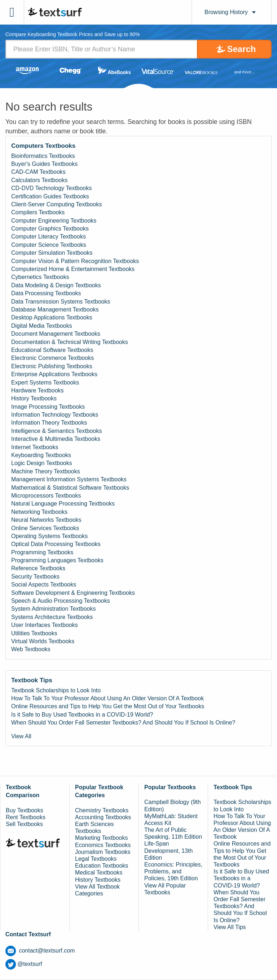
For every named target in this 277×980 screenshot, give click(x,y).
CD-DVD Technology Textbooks (52, 188)
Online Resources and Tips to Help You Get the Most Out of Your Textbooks (108, 706)
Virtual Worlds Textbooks (43, 641)
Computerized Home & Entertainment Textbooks (73, 269)
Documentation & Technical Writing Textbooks (70, 342)
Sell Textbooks (24, 824)
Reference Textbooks (38, 568)
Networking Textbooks (39, 512)
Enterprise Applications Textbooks (54, 374)
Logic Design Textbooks (42, 463)
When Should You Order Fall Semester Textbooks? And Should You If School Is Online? (123, 723)
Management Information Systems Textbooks (69, 479)
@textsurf (24, 964)
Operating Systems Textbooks (49, 536)
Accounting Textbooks (103, 817)
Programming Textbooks (42, 552)
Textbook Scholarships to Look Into (56, 690)
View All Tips (230, 927)
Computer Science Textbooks (49, 245)
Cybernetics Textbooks (40, 277)
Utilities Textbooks (34, 633)
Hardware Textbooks (38, 390)
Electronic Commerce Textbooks (52, 358)
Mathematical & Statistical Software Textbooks (70, 488)
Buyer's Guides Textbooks (44, 164)
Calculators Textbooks (39, 180)
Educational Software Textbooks (52, 350)
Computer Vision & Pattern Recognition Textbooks (75, 261)
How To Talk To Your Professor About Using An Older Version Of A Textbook (107, 698)
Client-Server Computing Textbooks (56, 204)
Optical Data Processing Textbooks (56, 544)
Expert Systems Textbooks (45, 382)
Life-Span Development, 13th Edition (168, 850)
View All (21, 736)
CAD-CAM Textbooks (38, 172)
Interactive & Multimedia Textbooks (56, 439)
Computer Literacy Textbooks (49, 237)
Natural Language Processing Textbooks (63, 504)
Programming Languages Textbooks (57, 560)
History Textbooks (34, 398)
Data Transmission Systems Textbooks (61, 302)
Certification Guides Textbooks (50, 196)
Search (241, 49)
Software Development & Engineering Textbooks (73, 593)
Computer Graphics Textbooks (50, 229)
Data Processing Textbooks (46, 293)
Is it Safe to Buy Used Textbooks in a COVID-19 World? (82, 715)
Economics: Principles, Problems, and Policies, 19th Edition (173, 871)
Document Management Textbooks (56, 334)
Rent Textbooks (26, 817)
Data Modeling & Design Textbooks (56, 285)
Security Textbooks (35, 577)
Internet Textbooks (35, 447)
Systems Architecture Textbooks (52, 617)
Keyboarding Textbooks (41, 455)
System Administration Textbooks (53, 609)
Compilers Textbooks (38, 212)
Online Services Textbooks (45, 528)
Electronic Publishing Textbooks (52, 366)
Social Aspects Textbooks (44, 584)
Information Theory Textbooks (49, 423)
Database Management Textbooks (55, 310)
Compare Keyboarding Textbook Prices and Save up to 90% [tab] (73, 35)
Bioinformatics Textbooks (43, 156)
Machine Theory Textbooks (46, 471)
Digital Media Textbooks (42, 326)
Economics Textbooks (103, 845)
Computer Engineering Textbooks (54, 221)
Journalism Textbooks (103, 852)
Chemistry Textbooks (102, 810)
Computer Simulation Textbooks (52, 253)
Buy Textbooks (25, 810)
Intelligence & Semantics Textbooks (56, 431)
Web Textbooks (31, 649)
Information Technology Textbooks (55, 415)
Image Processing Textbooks (48, 407)
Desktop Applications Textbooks (52, 317)
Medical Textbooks (99, 872)
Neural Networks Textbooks (46, 520)
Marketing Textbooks (101, 838)
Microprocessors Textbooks (46, 496)
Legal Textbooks (96, 859)
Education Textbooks (102, 866)
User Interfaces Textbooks (45, 625)
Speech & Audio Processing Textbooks (61, 601)
